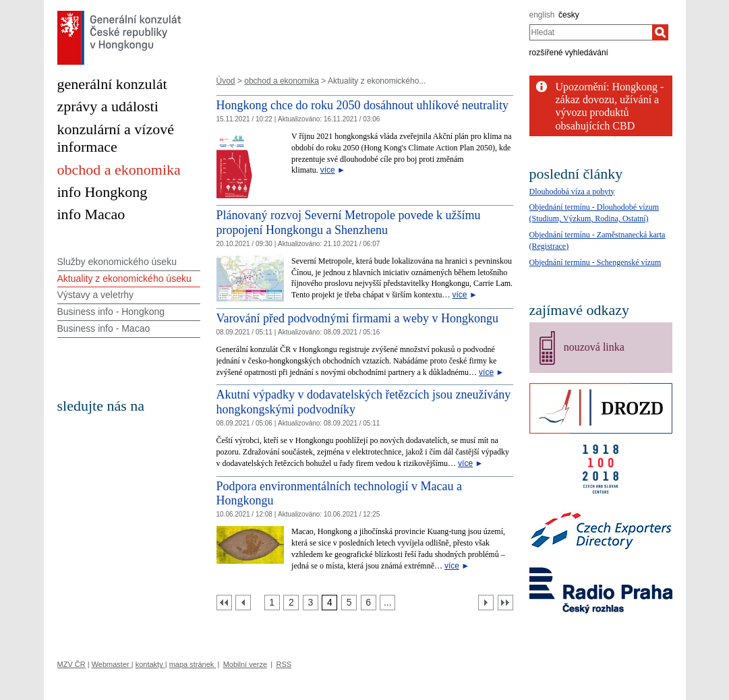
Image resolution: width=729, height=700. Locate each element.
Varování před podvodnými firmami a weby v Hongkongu (357, 318)
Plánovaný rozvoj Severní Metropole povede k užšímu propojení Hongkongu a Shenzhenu (349, 223)
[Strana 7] (387, 603)
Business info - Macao (104, 328)
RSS (284, 664)
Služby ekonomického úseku (117, 262)
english (542, 15)
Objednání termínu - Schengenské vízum (595, 262)
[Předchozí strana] (243, 603)
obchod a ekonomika (282, 81)
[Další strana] (486, 603)
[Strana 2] (291, 603)
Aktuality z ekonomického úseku (124, 279)
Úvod (226, 81)
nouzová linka (594, 347)
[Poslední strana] (505, 603)
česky (569, 15)
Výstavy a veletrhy (96, 295)
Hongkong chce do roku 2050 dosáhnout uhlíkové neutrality (362, 105)
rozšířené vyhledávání (569, 53)
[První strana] (224, 603)
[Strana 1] (272, 603)
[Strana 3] (311, 603)
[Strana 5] (349, 603)
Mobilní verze (245, 664)
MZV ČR (71, 664)
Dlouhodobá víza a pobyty (572, 192)
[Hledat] (660, 32)
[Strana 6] (369, 603)
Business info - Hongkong (111, 312)
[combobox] (591, 32)
